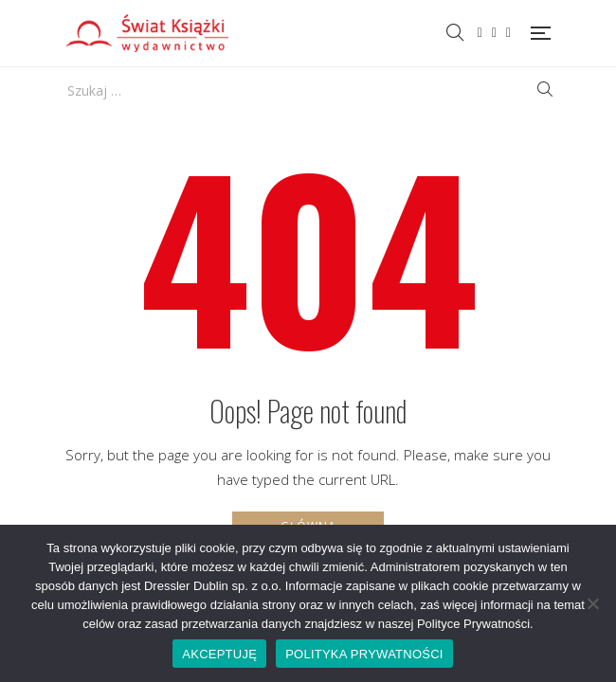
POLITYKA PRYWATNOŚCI (364, 654)
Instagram (508, 33)
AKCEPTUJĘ (219, 654)
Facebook (480, 33)
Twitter (494, 33)
